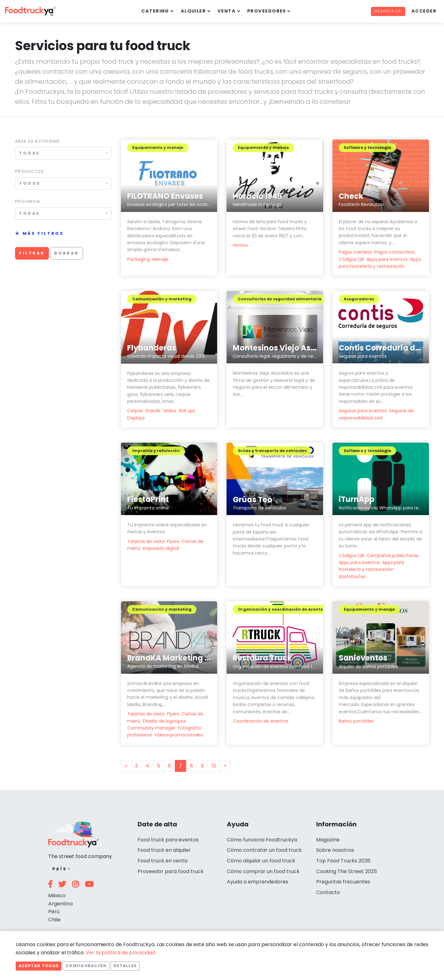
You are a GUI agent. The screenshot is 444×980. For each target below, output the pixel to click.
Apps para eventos (387, 259)
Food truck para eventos (168, 840)
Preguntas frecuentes (343, 882)
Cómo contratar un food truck (264, 850)
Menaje (160, 259)
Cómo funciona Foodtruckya (262, 840)
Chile (54, 920)
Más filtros (43, 233)
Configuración (86, 966)
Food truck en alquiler (164, 850)
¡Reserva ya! (388, 11)
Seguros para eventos (363, 411)
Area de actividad (37, 141)
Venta (227, 11)
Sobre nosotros (335, 850)
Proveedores (267, 11)
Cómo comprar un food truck (263, 871)
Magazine (328, 840)
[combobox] (63, 153)
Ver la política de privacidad (120, 953)
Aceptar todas (39, 966)
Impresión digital (161, 548)
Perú (54, 912)
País (60, 869)
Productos (30, 171)
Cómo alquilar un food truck (261, 861)
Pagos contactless (395, 252)
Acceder (424, 11)
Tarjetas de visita (146, 541)
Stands (153, 411)
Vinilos (170, 411)
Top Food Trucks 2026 (343, 861)
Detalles (125, 966)
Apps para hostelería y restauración (371, 566)
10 (214, 766)
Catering (155, 11)
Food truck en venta (162, 861)
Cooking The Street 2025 (347, 871)
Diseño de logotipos (164, 721)
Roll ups (187, 411)
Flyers (173, 541)
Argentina (60, 904)
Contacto (328, 892)
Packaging (138, 259)
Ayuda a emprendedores (258, 882)
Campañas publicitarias (393, 556)
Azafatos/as (352, 577)
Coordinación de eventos (261, 721)
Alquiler (193, 11)
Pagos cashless (355, 252)
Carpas (135, 411)
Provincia (28, 201)
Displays (136, 418)
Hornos (240, 245)
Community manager (151, 728)
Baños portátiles (356, 721)
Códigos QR (351, 259)
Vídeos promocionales (179, 735)
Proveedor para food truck (171, 871)
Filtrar (32, 253)
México (57, 896)
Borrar (67, 253)
